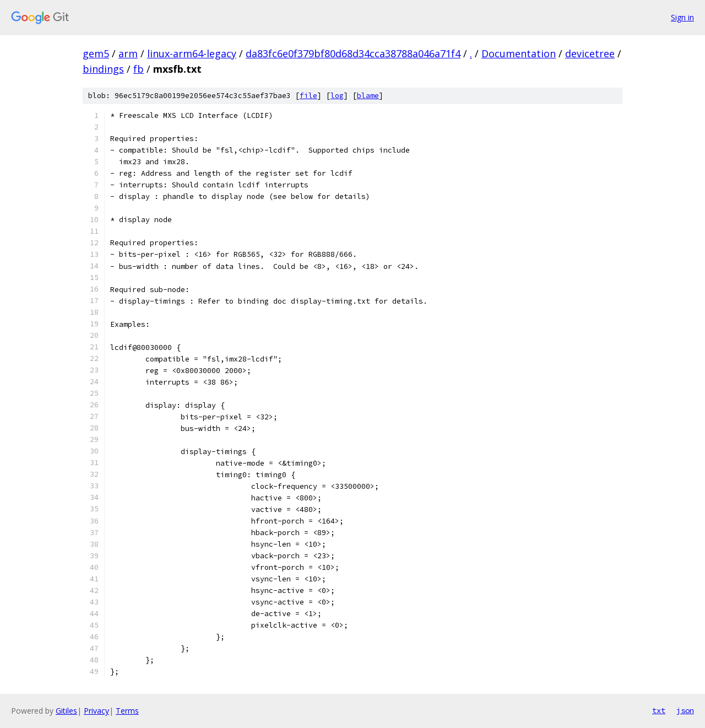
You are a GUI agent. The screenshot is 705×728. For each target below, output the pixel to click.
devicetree (590, 53)
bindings (103, 69)
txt (659, 710)
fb (139, 69)
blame (368, 96)
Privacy (96, 711)
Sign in (682, 17)
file (308, 96)
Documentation (519, 53)
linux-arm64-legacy (192, 53)
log (337, 96)
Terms (127, 711)
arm (128, 53)
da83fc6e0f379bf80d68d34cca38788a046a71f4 (353, 53)
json (685, 710)
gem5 (96, 53)
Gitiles (66, 711)
